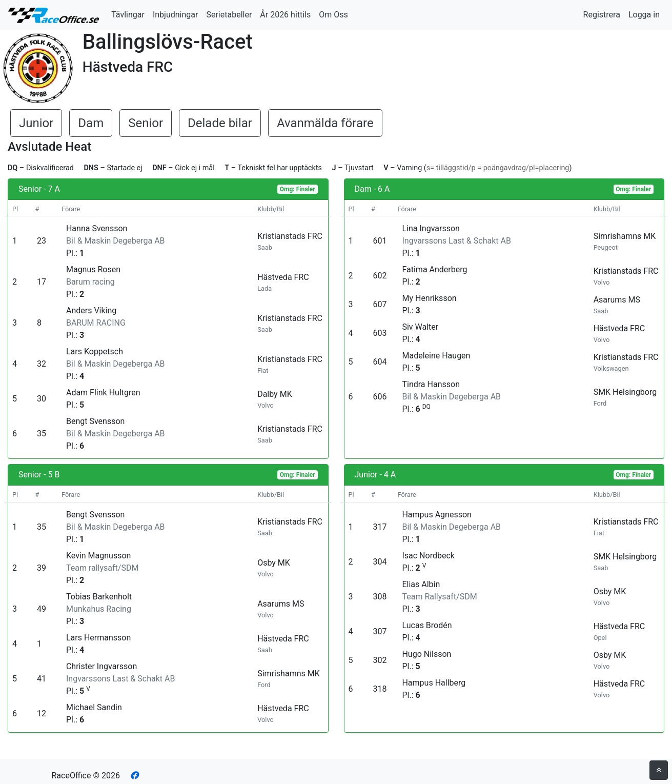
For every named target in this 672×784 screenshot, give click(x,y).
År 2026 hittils (285, 15)
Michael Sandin (94, 707)
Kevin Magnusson (98, 556)
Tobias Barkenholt (99, 597)
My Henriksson (429, 298)
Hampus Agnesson (436, 515)
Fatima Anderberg (434, 269)
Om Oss (333, 15)
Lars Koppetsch (95, 351)
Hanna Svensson (97, 228)
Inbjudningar (176, 15)
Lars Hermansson (98, 638)
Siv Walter (420, 327)
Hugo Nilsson (426, 654)
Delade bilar (220, 123)
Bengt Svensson (95, 421)
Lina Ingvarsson (431, 228)
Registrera (602, 15)
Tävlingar (128, 15)
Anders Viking (91, 310)
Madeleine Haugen (436, 356)
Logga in (644, 15)
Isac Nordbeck (428, 556)
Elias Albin (421, 584)
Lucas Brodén (427, 625)
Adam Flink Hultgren (103, 393)
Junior (36, 123)
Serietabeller (229, 15)
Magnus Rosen (93, 269)
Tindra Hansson (431, 384)
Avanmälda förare (325, 123)
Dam (91, 123)
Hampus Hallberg (434, 683)
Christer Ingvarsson (101, 666)
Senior (146, 123)
